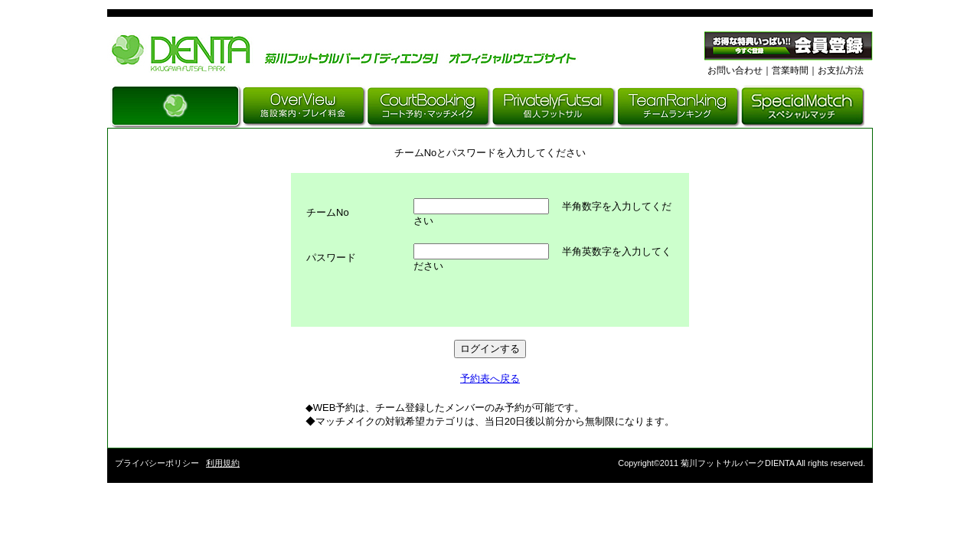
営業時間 (790, 70)
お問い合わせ (735, 70)
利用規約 (223, 463)
